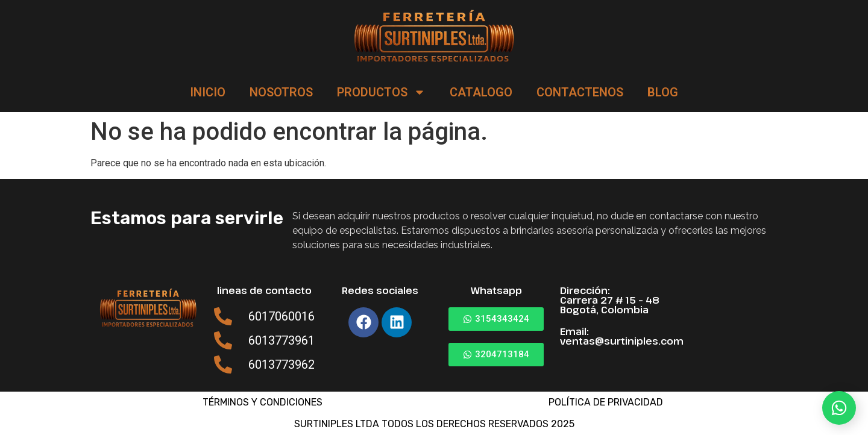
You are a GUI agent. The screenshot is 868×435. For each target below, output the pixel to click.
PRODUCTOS (381, 92)
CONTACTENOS (580, 92)
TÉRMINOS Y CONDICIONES (263, 402)
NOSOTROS (281, 92)
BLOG (663, 92)
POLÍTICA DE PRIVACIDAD (606, 402)
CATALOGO (481, 92)
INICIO (208, 92)
